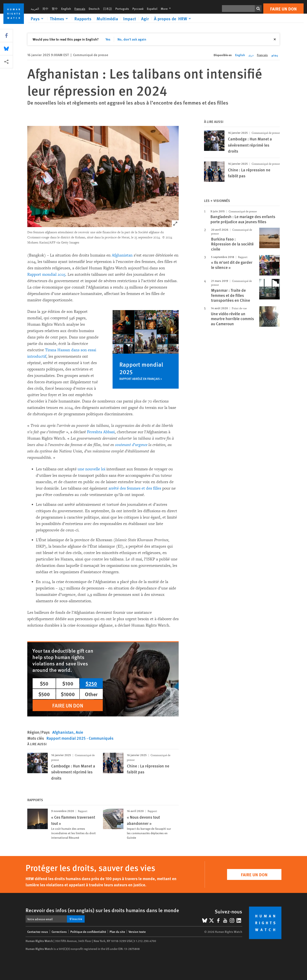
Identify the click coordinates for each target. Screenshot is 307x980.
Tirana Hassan (58, 350)
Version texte (137, 932)
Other (91, 694)
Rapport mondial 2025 (46, 274)
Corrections (59, 932)
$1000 (68, 694)
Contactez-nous (38, 932)
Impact (130, 19)
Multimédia (107, 19)
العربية (35, 9)
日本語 (107, 9)
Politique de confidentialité (88, 932)
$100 (68, 683)
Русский (138, 9)
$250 (91, 683)
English (66, 9)
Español (152, 9)
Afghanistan (122, 255)
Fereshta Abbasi (101, 432)
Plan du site (117, 932)
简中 (45, 9)
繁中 (55, 9)
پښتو (275, 55)
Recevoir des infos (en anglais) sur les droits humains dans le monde (102, 910)
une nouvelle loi (91, 469)
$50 (44, 683)
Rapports (83, 19)
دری (251, 55)
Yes (108, 39)
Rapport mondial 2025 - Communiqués (80, 738)
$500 (44, 694)
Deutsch (94, 9)
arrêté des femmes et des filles (135, 488)
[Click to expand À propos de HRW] (173, 19)
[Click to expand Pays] (38, 19)
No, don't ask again (132, 39)
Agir (145, 19)
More (167, 9)
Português (122, 9)
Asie (79, 732)
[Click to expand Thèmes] (60, 19)
